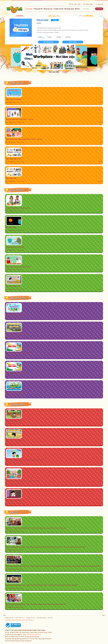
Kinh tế (77, 9)
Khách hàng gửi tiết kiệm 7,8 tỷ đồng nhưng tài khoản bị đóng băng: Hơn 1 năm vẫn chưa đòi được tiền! (46, 547)
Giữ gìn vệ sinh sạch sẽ (15, 500)
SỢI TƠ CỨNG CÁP (13, 286)
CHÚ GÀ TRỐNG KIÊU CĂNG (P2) (18, 353)
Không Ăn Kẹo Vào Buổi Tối (17, 334)
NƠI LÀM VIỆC (11, 178)
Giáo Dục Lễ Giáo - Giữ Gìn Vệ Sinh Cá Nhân (23, 481)
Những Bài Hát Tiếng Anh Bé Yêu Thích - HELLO (24, 139)
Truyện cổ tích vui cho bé (16, 314)
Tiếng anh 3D (38, 9)
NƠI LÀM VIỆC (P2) (13, 159)
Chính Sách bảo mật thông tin (25, 620)
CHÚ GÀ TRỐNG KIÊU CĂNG (17, 373)
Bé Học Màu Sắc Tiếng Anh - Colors (20, 119)
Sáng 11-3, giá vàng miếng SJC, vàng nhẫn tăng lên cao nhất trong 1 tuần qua (36, 528)
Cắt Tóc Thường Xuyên (15, 440)
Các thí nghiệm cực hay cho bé (18, 208)
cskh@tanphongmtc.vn (34, 634)
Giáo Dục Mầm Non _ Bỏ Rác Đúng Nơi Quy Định (24, 460)
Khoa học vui (48, 9)
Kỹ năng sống (69, 9)
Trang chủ (29, 10)
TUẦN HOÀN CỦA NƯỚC (15, 247)
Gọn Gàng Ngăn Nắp (14, 421)
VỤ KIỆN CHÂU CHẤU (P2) (16, 393)
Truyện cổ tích (58, 9)
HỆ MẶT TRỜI (11, 228)
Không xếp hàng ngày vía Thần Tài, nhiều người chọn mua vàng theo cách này (36, 604)
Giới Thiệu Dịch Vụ (10, 620)
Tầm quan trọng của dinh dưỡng (18, 267)
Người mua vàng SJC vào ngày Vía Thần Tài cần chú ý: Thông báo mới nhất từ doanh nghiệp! (42, 585)
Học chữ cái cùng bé (14, 99)
